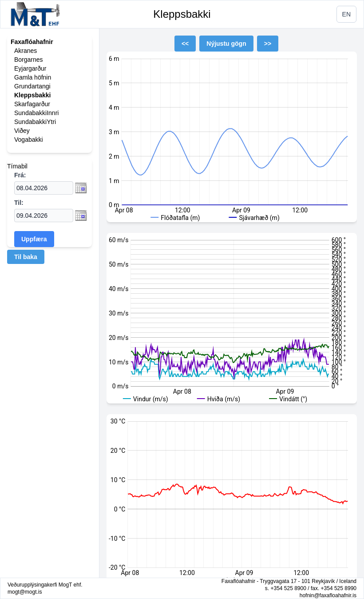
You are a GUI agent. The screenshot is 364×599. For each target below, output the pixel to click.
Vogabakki (29, 140)
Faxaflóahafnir (32, 42)
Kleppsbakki (182, 14)
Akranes (26, 51)
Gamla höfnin (33, 77)
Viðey (22, 131)
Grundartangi (32, 86)
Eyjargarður (30, 68)
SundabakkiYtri (35, 122)
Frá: (20, 175)
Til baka (26, 257)
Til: (19, 203)
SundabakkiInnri (36, 113)
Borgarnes (29, 60)
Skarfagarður (32, 104)
